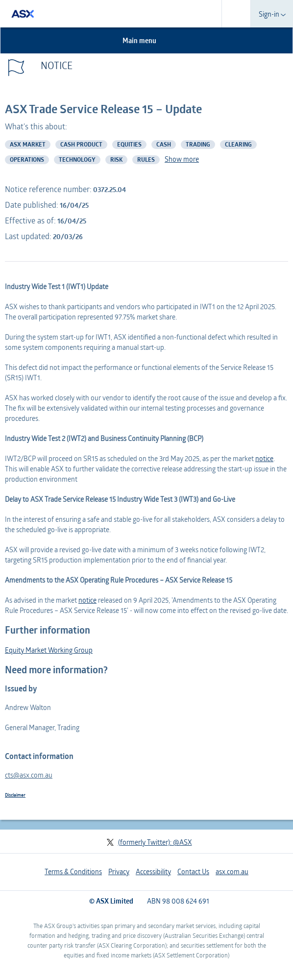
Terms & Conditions (73, 871)
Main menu (145, 40)
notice (264, 458)
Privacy (119, 871)
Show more (182, 159)
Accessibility (153, 871)
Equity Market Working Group (49, 650)
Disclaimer (15, 795)
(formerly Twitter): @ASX (149, 842)
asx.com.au (232, 871)
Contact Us (193, 871)
